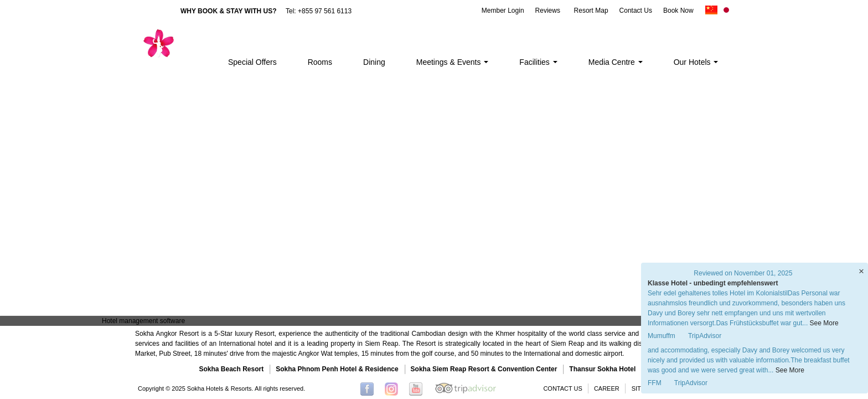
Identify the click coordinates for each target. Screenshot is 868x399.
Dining (374, 62)
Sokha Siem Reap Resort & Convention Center (484, 369)
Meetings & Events (453, 62)
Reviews (548, 11)
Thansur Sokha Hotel (602, 369)
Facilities (538, 62)
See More (790, 370)
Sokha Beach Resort (232, 369)
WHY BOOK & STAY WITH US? (229, 11)
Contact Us (636, 11)
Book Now (678, 11)
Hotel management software (143, 321)
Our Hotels (696, 62)
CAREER (607, 388)
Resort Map (591, 11)
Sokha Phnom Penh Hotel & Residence (337, 369)
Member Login (503, 11)
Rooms (320, 62)
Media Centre (616, 62)
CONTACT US (563, 388)
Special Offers (252, 62)
